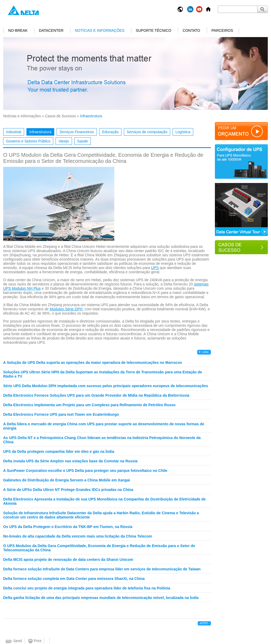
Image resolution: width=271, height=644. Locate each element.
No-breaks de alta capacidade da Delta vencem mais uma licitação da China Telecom (78, 536)
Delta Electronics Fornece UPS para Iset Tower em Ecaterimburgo (61, 414)
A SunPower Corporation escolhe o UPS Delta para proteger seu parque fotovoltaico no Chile (85, 471)
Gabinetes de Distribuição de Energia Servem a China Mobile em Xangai (67, 480)
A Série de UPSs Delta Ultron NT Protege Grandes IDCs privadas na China (68, 490)
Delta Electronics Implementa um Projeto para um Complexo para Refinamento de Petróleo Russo (89, 405)
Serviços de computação (147, 132)
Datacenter (51, 30)
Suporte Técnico (153, 30)
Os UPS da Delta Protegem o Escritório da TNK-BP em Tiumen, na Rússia (68, 527)
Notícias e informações (100, 30)
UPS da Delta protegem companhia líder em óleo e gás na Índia (59, 451)
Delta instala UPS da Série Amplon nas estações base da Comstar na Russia (70, 461)
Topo (204, 623)
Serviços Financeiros (77, 132)
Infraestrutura (40, 132)
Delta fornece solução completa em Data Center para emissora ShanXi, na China (74, 579)
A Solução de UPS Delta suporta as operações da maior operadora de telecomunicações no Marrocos (93, 363)
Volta (205, 352)
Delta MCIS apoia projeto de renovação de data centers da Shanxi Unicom (68, 560)
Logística (183, 132)
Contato (191, 30)
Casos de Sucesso (60, 116)
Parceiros (222, 30)
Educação (110, 132)
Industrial (14, 132)
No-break (18, 30)
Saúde (83, 141)
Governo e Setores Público (28, 141)
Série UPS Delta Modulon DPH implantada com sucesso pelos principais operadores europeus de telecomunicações (106, 386)
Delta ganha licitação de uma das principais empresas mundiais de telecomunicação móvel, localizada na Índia (101, 598)
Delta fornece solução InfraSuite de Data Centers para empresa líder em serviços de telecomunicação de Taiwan (102, 569)
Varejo (64, 141)
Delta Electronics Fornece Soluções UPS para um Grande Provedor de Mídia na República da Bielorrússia (96, 395)
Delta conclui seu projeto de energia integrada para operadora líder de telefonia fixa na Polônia (87, 588)
